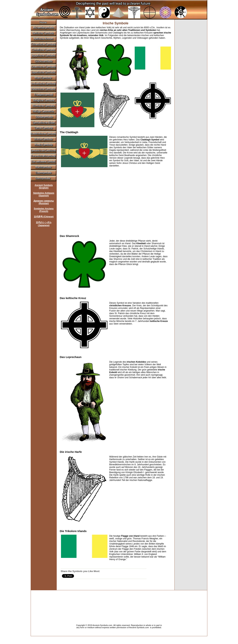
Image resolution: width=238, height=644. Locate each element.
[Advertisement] (91, 200)
